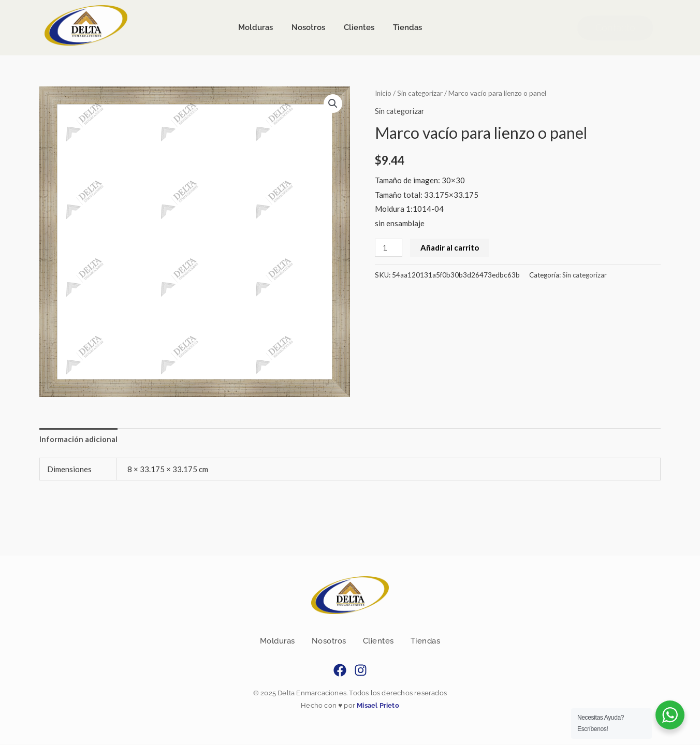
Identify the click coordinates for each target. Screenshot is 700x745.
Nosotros (329, 641)
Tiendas (426, 641)
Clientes (378, 641)
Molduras (278, 641)
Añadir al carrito (450, 247)
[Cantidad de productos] (389, 247)
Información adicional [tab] (78, 439)
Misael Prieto (377, 706)
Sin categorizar (422, 93)
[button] (333, 104)
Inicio (384, 93)
